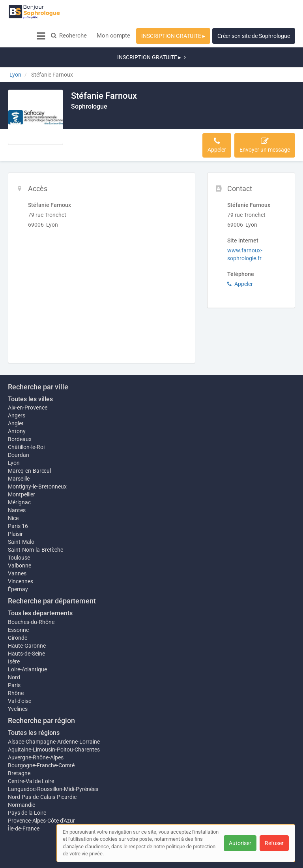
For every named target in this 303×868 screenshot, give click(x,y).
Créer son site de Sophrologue (254, 36)
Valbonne (20, 542)
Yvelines (18, 685)
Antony (17, 404)
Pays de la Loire (27, 789)
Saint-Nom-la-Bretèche (36, 526)
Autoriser (240, 843)
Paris (14, 661)
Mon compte (113, 36)
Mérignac (19, 479)
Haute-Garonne (27, 622)
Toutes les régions (34, 709)
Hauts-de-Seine (26, 630)
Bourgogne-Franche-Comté (41, 742)
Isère (14, 638)
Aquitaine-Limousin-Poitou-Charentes (54, 726)
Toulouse (19, 534)
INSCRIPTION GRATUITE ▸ (173, 36)
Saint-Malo (21, 518)
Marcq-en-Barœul (29, 443)
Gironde (18, 614)
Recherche (69, 36)
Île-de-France (24, 805)
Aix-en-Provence (28, 380)
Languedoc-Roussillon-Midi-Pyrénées (53, 765)
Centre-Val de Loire (31, 757)
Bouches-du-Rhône (31, 598)
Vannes (17, 550)
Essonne (18, 606)
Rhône (16, 669)
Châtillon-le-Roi (26, 419)
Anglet (16, 396)
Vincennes (21, 558)
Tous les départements (40, 589)
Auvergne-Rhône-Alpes (36, 734)
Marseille (19, 451)
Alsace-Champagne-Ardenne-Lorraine (54, 718)
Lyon (14, 435)
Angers (17, 388)
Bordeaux (20, 411)
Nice (13, 494)
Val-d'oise (20, 677)
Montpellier (22, 467)
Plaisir (15, 510)
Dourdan (19, 427)
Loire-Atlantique (27, 646)
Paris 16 (18, 502)
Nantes (17, 487)
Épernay (18, 566)
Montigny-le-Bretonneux (37, 459)
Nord (14, 654)
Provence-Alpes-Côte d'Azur (41, 797)
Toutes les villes (30, 371)
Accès (83, 121)
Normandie (22, 781)
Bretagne (19, 750)
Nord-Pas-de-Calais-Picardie (42, 773)
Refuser (274, 843)
